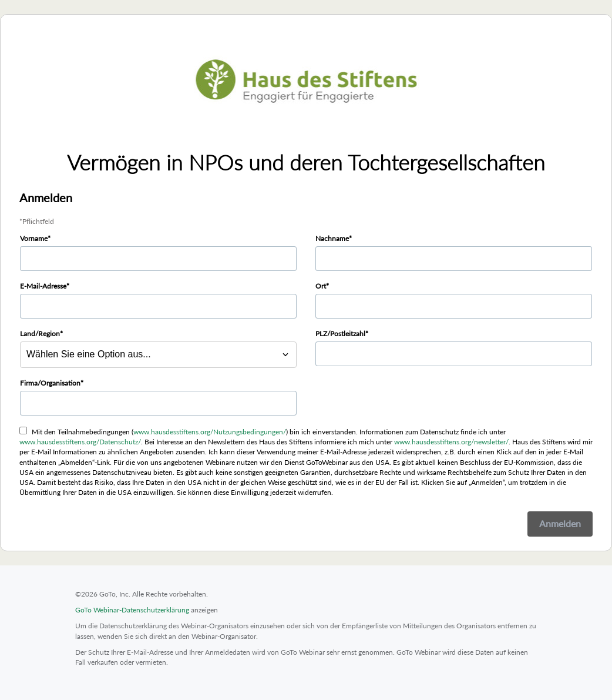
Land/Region (40, 334)
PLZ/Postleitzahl (340, 334)
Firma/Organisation (50, 383)
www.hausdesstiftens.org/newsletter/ (451, 442)
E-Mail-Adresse (43, 286)
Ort (321, 286)
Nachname (332, 238)
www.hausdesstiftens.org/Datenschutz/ (80, 442)
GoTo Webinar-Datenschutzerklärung (132, 610)
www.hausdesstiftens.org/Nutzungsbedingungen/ (210, 432)
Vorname (34, 238)
